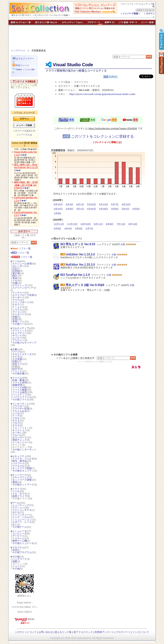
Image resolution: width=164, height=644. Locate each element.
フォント (17, 371)
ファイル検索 (20, 390)
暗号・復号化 (20, 461)
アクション (18, 508)
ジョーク (17, 566)
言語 (15, 550)
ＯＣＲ (16, 357)
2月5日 (136, 209)
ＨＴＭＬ (17, 433)
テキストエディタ (22, 354)
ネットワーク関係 (22, 468)
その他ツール (20, 324)
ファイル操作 (20, 392)
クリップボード (21, 302)
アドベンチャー (21, 515)
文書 (15, 349)
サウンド (17, 335)
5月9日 (58, 229)
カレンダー (18, 266)
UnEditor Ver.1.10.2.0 (80, 254)
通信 (15, 482)
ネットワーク (19, 475)
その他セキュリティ (23, 471)
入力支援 (17, 359)
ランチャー (18, 293)
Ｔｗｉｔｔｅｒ (21, 428)
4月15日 (58, 209)
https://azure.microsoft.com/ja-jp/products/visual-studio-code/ (102, 94)
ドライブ (17, 489)
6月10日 (58, 204)
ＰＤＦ (16, 305)
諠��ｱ (24, 155)
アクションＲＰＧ (22, 510)
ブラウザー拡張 (21, 409)
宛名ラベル (18, 364)
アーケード (18, 536)
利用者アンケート (104, 632)
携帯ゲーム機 (20, 541)
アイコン (17, 312)
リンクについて (141, 632)
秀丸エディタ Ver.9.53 (80, 244)
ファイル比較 (20, 387)
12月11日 (59, 224)
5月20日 (92, 204)
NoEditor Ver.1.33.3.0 (80, 265)
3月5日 (125, 209)
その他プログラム (22, 552)
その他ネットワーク (23, 485)
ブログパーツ (123, 632)
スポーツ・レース (22, 522)
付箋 (15, 283)
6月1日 (80, 204)
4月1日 (80, 209)
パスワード (18, 463)
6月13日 (133, 224)
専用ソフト (18, 322)
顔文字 (16, 369)
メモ (15, 281)
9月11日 (98, 224)
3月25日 (92, 209)
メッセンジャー (21, 442)
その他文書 (18, 373)
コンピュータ (20, 534)
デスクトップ (20, 285)
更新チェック (20, 440)
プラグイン (18, 340)
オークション (20, 430)
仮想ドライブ (20, 496)
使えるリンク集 (63, 632)
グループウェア (21, 477)
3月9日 (115, 209)
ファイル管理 (20, 383)
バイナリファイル (22, 397)
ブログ (16, 423)
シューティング (21, 505)
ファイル (17, 378)
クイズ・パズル (21, 517)
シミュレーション (22, 520)
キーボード (18, 297)
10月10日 (86, 224)
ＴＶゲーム (18, 538)
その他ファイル (21, 399)
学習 (15, 319)
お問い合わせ (46, 632)
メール (16, 413)
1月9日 (58, 213)
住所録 (16, 271)
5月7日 (115, 204)
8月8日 (110, 224)
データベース (20, 314)
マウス (16, 300)
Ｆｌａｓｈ (18, 307)
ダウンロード (20, 437)
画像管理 (17, 385)
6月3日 (69, 204)
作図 (15, 317)
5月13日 (103, 204)
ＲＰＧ (16, 512)
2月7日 (89, 229)
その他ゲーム (20, 527)
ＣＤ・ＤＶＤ (20, 494)
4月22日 (126, 204)
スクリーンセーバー (23, 288)
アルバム (17, 435)
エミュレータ (19, 531)
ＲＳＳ (16, 421)
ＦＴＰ (16, 416)
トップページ (18, 51)
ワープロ (17, 352)
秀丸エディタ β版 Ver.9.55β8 (85, 285)
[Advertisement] (82, 38)
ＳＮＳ (16, 425)
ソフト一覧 (22, 248)
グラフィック (20, 331)
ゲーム (16, 503)
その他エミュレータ (23, 543)
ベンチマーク (20, 559)
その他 (16, 557)
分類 (123, 244)
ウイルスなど (20, 466)
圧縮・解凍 (18, 380)
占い (15, 524)
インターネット (21, 404)
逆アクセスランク (83, 632)
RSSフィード (21, 65)
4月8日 (69, 209)
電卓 (15, 278)
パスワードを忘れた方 (24, 131)
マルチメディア (21, 328)
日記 (15, 268)
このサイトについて (26, 632)
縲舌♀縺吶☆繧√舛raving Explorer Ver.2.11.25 (26, 166)
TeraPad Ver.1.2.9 (78, 275)
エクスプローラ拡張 (23, 295)
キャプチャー (20, 333)
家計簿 (16, 273)
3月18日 (103, 209)
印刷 (15, 361)
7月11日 (121, 224)
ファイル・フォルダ (23, 459)
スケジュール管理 (22, 264)
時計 (15, 276)
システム (17, 309)
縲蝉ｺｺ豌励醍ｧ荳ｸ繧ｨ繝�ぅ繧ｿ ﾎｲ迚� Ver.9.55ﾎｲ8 (26, 185)
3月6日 (79, 229)
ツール (16, 261)
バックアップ (20, 395)
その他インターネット (24, 450)
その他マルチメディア (24, 343)
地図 (15, 561)
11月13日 (72, 224)
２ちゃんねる (20, 411)
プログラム (18, 547)
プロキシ (17, 418)
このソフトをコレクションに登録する (98, 136)
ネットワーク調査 (22, 480)
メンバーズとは (24, 135)
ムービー (17, 338)
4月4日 (68, 229)
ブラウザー (18, 406)
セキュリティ (19, 456)
